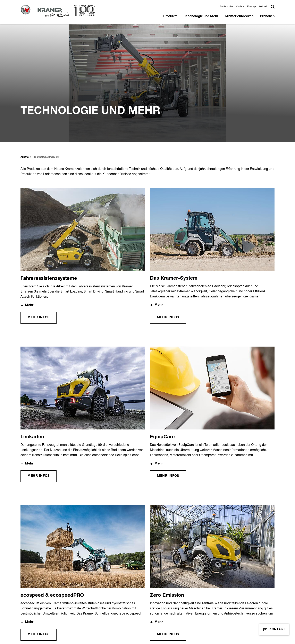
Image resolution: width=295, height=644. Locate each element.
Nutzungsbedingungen (49, 619)
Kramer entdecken (239, 17)
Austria (25, 44)
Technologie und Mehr (201, 17)
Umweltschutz (108, 619)
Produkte (170, 17)
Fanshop (252, 6)
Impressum (41, 611)
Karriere (240, 6)
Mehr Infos (39, 204)
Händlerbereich (174, 611)
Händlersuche (226, 6)
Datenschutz (107, 611)
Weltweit (263, 6)
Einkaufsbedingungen (49, 627)
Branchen (267, 17)
